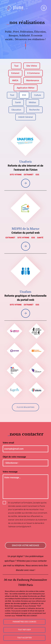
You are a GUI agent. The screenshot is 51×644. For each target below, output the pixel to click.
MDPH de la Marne (26, 229)
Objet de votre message (14, 457)
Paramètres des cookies (24, 622)
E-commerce (34, 73)
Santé (18, 102)
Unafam (26, 292)
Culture (38, 95)
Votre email (8, 443)
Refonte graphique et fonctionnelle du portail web (26, 298)
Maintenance (33, 80)
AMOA (15, 80)
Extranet (15, 73)
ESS (24, 95)
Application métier (26, 88)
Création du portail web (26, 233)
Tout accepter (24, 638)
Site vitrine (32, 66)
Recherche (34, 110)
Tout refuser (24, 630)
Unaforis (26, 162)
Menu (44, 8)
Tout (16, 66)
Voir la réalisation (26, 183)
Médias (32, 102)
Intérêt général (26, 117)
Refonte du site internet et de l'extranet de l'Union (26, 168)
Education (16, 110)
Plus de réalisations (26, 407)
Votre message (10, 472)
